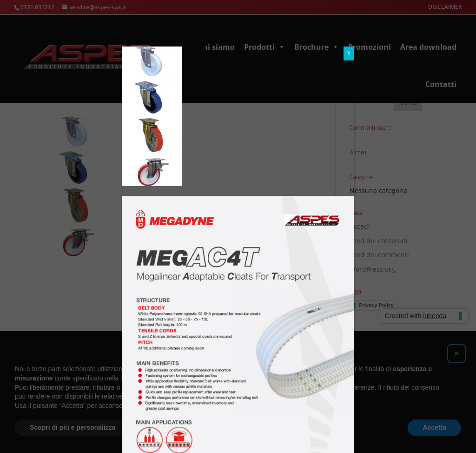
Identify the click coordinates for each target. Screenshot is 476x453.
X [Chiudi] (349, 53)
